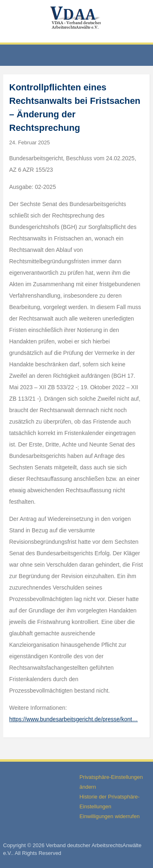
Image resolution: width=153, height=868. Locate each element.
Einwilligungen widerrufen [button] (110, 816)
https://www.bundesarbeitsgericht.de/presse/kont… (74, 719)
